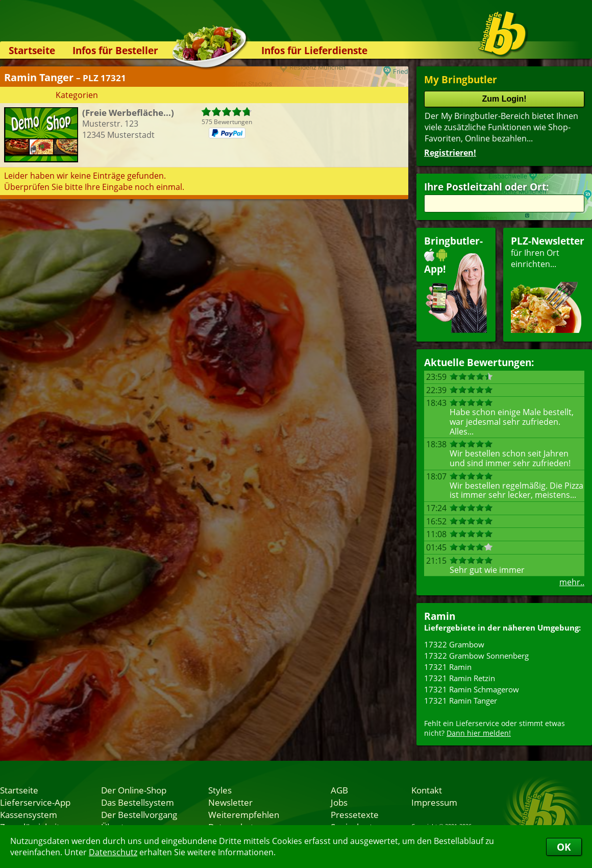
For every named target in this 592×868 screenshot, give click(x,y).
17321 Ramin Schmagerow (472, 689)
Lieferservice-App (35, 802)
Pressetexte (355, 814)
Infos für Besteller (115, 50)
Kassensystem (29, 814)
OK (564, 847)
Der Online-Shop (134, 790)
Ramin (440, 616)
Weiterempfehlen (244, 814)
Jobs (339, 802)
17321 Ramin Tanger (461, 701)
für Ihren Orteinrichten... (548, 284)
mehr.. (572, 582)
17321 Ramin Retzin (460, 678)
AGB (339, 790)
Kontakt (427, 790)
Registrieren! (450, 153)
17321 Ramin (448, 667)
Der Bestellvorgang (139, 814)
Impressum (434, 802)
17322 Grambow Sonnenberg (476, 656)
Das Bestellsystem (138, 802)
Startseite (32, 50)
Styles (220, 790)
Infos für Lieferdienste (314, 50)
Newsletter (230, 802)
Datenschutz (113, 852)
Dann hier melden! (479, 733)
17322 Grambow (454, 644)
